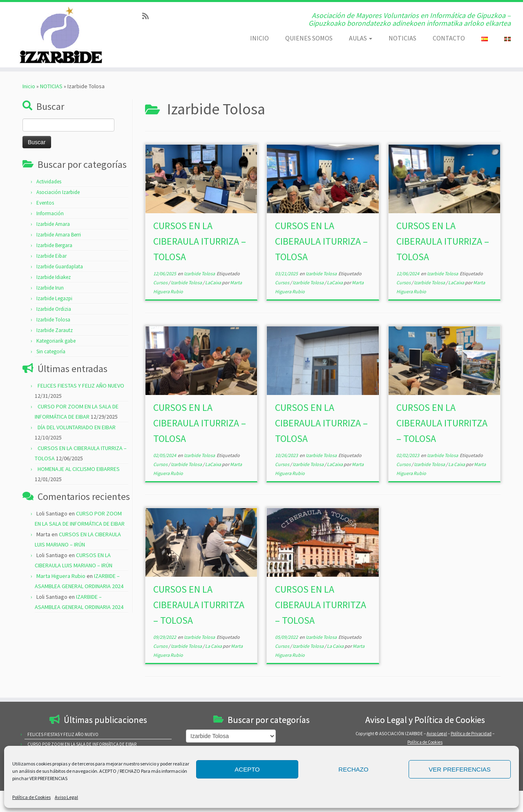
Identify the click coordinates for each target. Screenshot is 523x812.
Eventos (45, 203)
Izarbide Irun (50, 288)
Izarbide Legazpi (54, 298)
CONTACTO (449, 38)
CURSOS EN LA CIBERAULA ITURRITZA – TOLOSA (442, 423)
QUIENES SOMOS (309, 38)
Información (50, 213)
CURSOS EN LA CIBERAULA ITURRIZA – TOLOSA (200, 241)
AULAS (361, 38)
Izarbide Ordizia (54, 309)
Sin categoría (51, 351)
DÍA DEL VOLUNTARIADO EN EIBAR (77, 427)
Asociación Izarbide (58, 192)
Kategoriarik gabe (56, 341)
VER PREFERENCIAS (460, 769)
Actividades (49, 182)
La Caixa (457, 464)
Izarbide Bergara (54, 245)
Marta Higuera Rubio (61, 576)
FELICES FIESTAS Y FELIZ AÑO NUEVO (81, 386)
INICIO (259, 38)
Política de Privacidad (471, 734)
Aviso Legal (66, 797)
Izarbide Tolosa (53, 320)
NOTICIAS (402, 38)
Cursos (161, 282)
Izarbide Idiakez (54, 277)
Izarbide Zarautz (55, 330)
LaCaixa (213, 282)
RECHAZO (353, 769)
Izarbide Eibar (51, 256)
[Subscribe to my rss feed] (148, 16)
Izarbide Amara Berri (59, 235)
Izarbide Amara (53, 224)
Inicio (29, 86)
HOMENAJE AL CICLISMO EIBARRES (79, 469)
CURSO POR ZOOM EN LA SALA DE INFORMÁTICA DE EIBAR (82, 744)
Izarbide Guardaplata (60, 267)
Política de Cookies (31, 797)
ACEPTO (247, 769)
